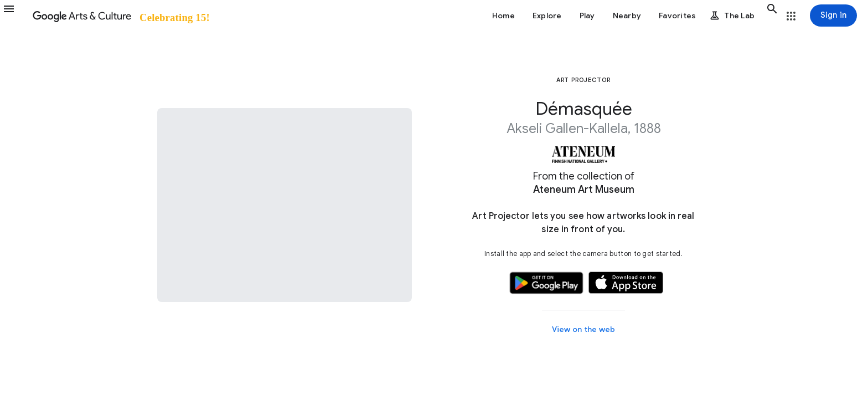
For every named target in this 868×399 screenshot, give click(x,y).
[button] (15, 16)
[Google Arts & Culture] (120, 16)
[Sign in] (833, 16)
